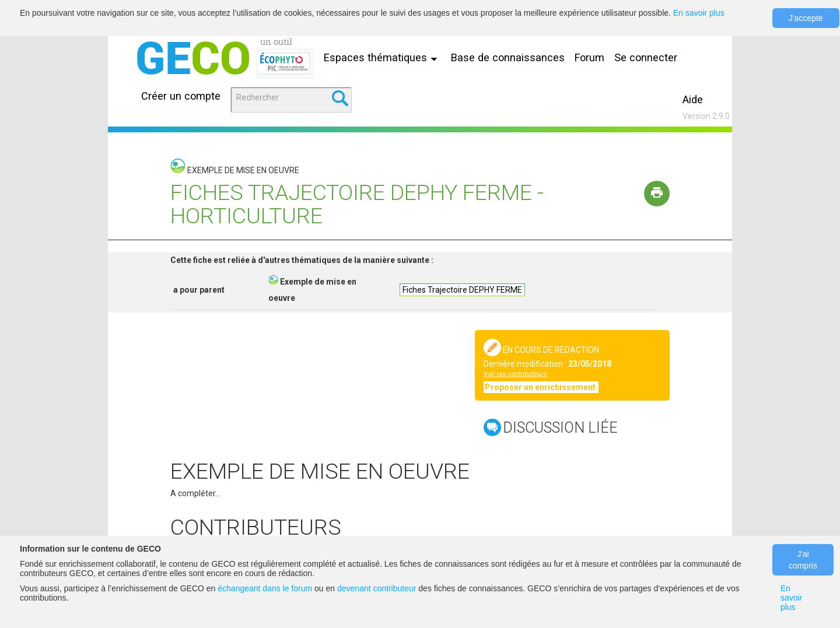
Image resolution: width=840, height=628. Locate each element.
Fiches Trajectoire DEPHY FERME (462, 290)
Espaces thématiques (383, 57)
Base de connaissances (508, 57)
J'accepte (806, 18)
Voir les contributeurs (515, 374)
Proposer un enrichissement (541, 387)
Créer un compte (181, 96)
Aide (693, 99)
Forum (589, 57)
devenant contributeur (377, 588)
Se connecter (646, 57)
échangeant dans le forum (265, 588)
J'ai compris (803, 560)
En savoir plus (699, 13)
